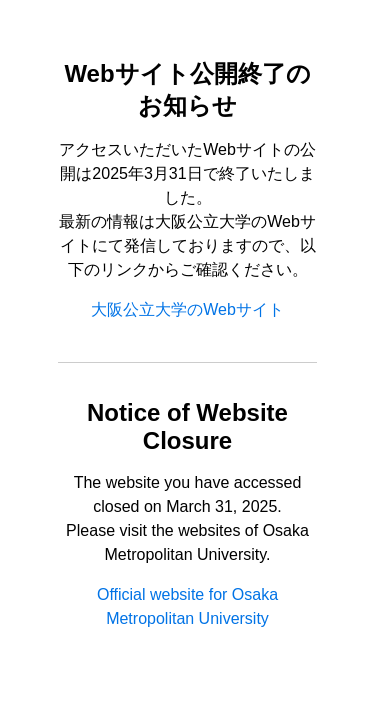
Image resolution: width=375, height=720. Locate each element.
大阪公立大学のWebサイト (187, 309)
